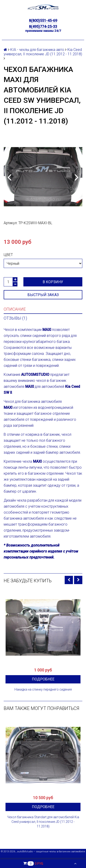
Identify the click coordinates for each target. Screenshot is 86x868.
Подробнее (43, 679)
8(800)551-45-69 (43, 21)
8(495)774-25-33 (43, 27)
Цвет (8, 255)
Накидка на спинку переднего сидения (43, 689)
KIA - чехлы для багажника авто (37, 50)
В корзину (53, 282)
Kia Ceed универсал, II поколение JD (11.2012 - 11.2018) (43, 52)
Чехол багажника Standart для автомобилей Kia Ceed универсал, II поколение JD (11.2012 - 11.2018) (43, 822)
